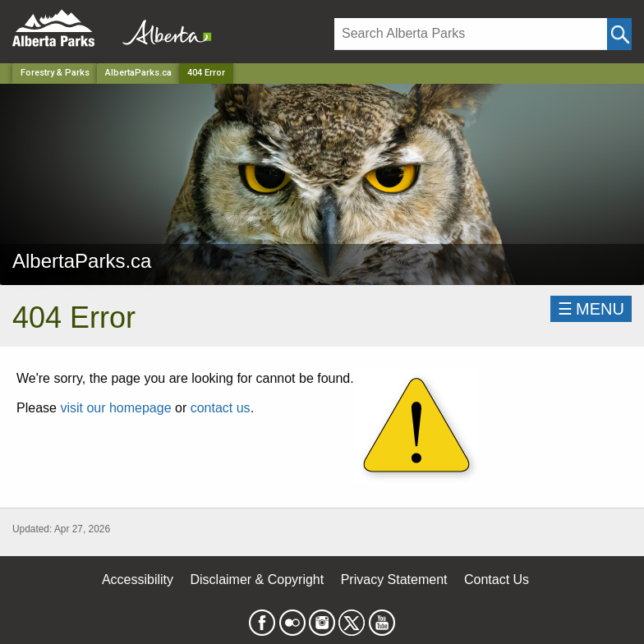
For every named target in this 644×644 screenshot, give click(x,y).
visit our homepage (115, 408)
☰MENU (591, 309)
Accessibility (138, 580)
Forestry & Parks (55, 73)
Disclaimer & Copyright (258, 580)
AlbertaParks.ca (138, 73)
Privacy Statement (394, 580)
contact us (221, 408)
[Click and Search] (619, 34)
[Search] (471, 34)
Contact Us (497, 580)
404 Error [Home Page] (206, 73)
